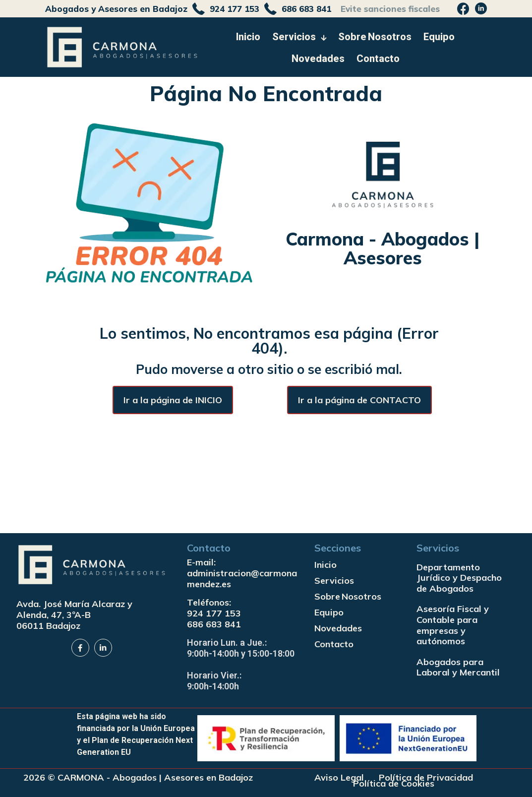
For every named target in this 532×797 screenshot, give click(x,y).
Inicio (325, 565)
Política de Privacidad (426, 778)
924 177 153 (214, 613)
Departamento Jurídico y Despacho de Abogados (459, 578)
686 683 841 (214, 624)
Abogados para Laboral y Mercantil (458, 667)
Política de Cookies (394, 784)
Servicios (334, 581)
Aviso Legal (339, 778)
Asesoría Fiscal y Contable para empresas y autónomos (453, 625)
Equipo (329, 612)
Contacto (334, 644)
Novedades (338, 628)
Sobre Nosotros (348, 596)
